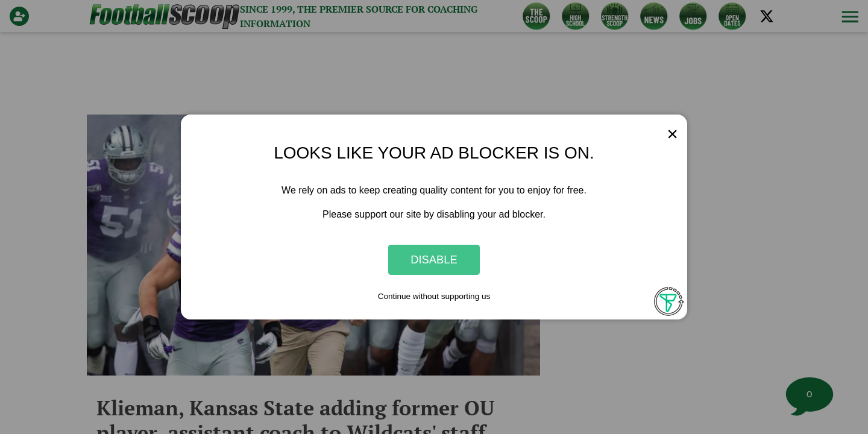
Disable (434, 259)
